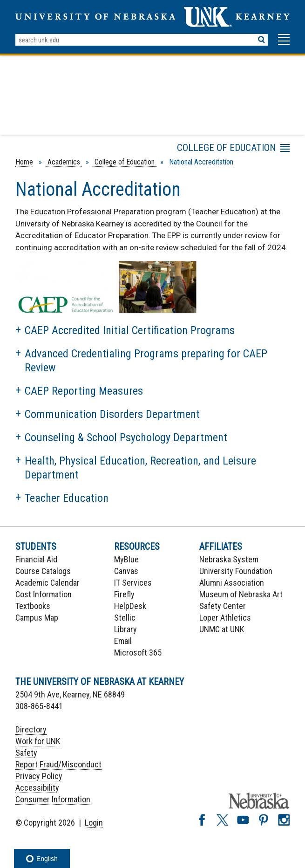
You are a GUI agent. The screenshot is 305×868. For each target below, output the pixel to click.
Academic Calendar (47, 583)
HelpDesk (130, 606)
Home (24, 162)
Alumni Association (232, 583)
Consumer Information (53, 799)
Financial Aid (36, 559)
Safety (26, 753)
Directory (31, 729)
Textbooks (33, 606)
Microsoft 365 (138, 653)
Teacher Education (67, 498)
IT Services (133, 583)
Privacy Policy (39, 776)
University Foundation (236, 571)
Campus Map (37, 618)
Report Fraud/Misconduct (58, 764)
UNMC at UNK (222, 629)
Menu (186, 150)
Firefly (124, 594)
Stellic (125, 618)
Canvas (126, 571)
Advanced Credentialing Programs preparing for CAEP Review (146, 361)
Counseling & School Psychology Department (126, 437)
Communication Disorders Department (112, 414)
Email (123, 641)
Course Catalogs (43, 571)
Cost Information (44, 594)
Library (125, 629)
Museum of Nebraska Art (241, 594)
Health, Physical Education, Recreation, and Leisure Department (140, 468)
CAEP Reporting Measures (84, 391)
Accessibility (37, 788)
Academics (64, 162)
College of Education (125, 162)
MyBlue (126, 559)
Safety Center (223, 606)
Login (94, 823)
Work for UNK (38, 741)
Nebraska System (229, 559)
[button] (284, 44)
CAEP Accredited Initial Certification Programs (130, 330)
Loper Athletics (225, 618)
